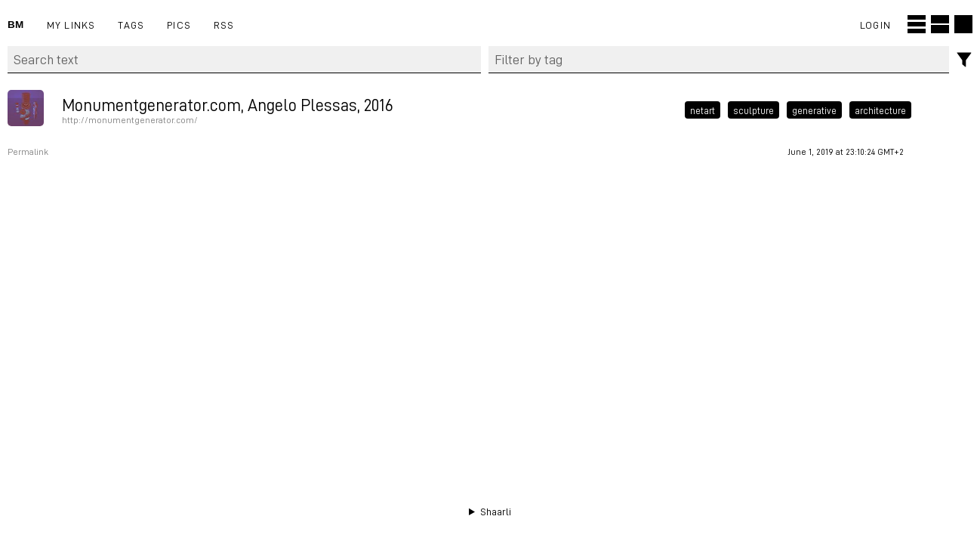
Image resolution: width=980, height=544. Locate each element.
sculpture (753, 110)
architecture (880, 110)
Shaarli (496, 512)
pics (179, 25)
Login (875, 25)
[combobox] (719, 60)
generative (814, 110)
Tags (131, 25)
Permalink (28, 152)
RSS (224, 25)
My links (71, 25)
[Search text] (244, 60)
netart (703, 110)
